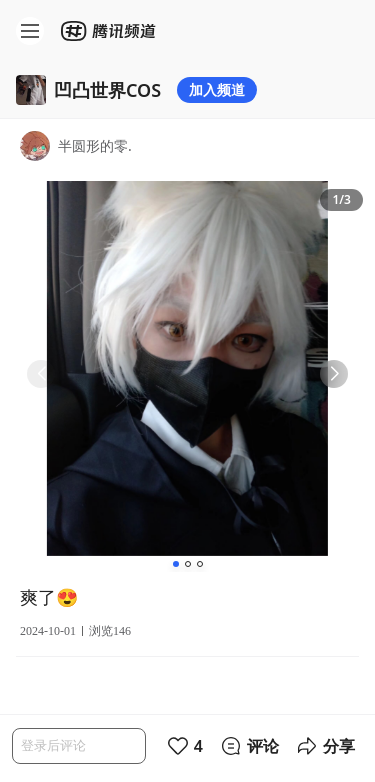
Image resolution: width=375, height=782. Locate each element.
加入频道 (217, 89)
